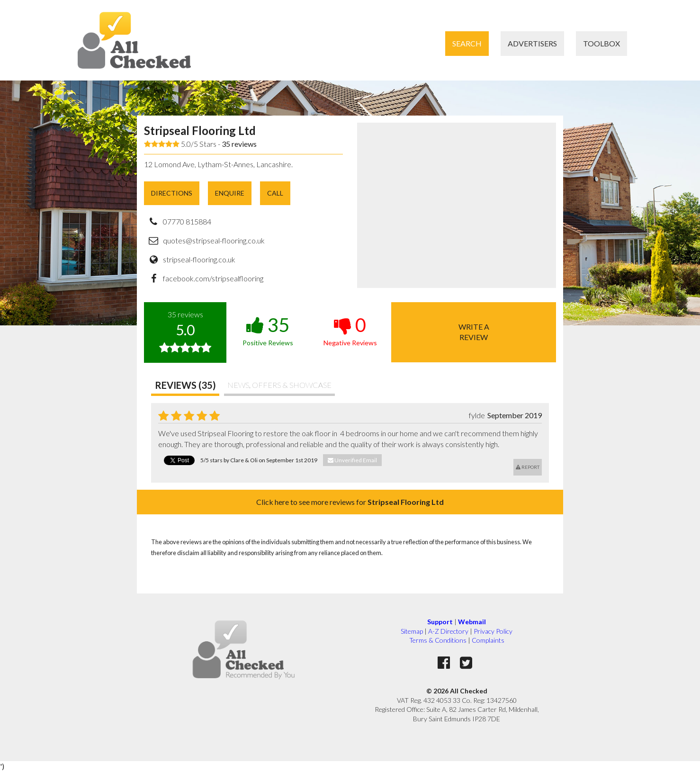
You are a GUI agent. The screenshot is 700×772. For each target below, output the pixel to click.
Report (528, 467)
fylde (477, 415)
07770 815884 (187, 221)
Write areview (474, 332)
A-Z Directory (448, 631)
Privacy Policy (493, 631)
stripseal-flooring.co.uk (199, 259)
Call (275, 193)
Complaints (488, 640)
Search (467, 43)
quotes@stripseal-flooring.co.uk (214, 240)
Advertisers (532, 43)
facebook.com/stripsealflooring (213, 278)
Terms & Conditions (438, 640)
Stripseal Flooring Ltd (200, 130)
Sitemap (412, 631)
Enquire (230, 193)
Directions (172, 193)
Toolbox (601, 43)
